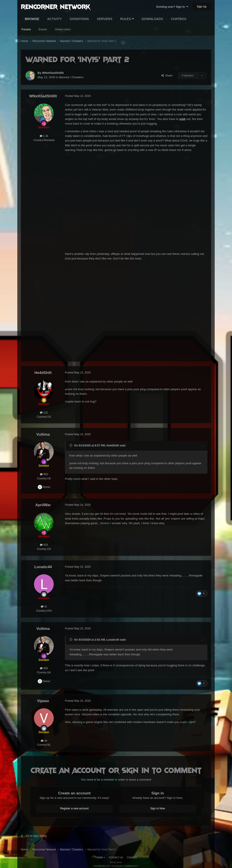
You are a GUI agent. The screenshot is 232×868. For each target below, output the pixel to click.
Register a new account (74, 808)
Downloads (152, 19)
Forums (26, 29)
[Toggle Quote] (71, 445)
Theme (100, 858)
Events (43, 29)
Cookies (132, 858)
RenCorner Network (56, 6)
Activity (54, 19)
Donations (79, 19)
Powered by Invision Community (116, 866)
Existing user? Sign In (172, 7)
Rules (127, 19)
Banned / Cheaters (71, 77)
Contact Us (116, 858)
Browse (32, 19)
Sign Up (202, 7)
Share (167, 76)
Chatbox (179, 19)
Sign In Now (158, 808)
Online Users (63, 29)
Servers (105, 19)
